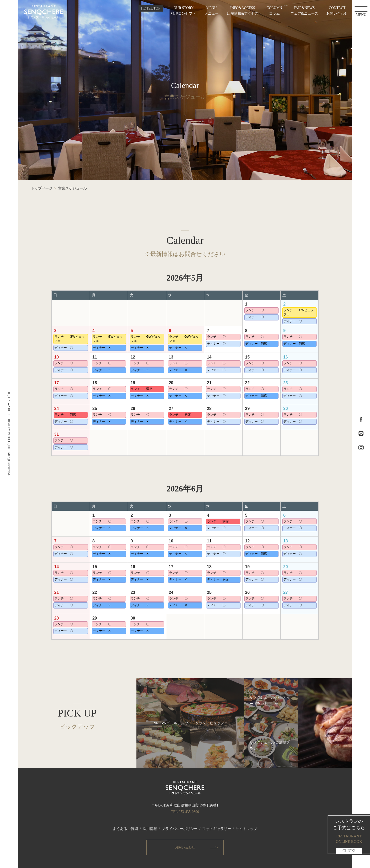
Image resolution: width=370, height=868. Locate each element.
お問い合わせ (185, 847)
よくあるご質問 (125, 829)
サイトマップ (246, 829)
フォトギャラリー (217, 829)
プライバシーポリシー (180, 829)
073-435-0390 (189, 812)
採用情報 (150, 829)
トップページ (42, 188)
